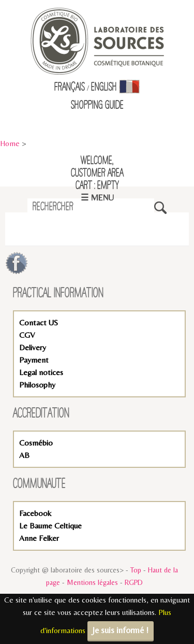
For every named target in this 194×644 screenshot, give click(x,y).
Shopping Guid (95, 106)
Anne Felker (39, 538)
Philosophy (37, 385)
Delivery (33, 347)
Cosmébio (36, 443)
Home (10, 143)
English (104, 88)
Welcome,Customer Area (97, 167)
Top (136, 570)
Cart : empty (97, 186)
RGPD (134, 582)
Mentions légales (92, 582)
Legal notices (41, 372)
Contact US (39, 323)
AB (24, 455)
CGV (27, 335)
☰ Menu (97, 198)
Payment (34, 360)
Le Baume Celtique (50, 526)
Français (70, 88)
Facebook (35, 513)
